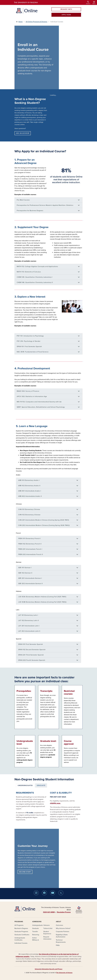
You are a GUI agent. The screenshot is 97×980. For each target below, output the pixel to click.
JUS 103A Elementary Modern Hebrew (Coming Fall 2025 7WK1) (42, 597)
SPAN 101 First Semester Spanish (31, 644)
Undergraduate (38, 925)
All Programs (19, 925)
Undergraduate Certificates (20, 939)
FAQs (58, 945)
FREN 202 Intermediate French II (31, 554)
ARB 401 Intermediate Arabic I (30, 491)
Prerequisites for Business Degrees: (30, 211)
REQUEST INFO (66, 9)
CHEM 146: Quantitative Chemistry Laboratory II (35, 282)
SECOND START (25, 872)
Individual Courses (21, 943)
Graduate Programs (21, 932)
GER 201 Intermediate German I (30, 578)
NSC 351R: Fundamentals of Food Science (33, 352)
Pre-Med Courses (23, 200)
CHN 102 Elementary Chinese (29, 515)
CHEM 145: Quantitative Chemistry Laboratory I (35, 277)
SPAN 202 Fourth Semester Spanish (32, 660)
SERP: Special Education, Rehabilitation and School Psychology (41, 407)
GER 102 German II (25, 573)
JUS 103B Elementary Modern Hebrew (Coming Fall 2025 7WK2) (42, 602)
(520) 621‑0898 (50, 912)
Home (21, 22)
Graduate (35, 928)
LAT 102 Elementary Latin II (28, 620)
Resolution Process (64, 912)
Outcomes (59, 925)
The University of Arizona (64, 973)
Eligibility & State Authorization (62, 936)
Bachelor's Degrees (21, 928)
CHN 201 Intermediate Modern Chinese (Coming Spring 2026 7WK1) (44, 520)
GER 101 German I (25, 568)
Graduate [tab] (41, 785)
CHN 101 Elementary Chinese (29, 509)
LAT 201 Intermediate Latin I (29, 626)
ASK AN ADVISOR (23, 133)
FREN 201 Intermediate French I (30, 549)
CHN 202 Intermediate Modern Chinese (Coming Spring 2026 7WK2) (44, 525)
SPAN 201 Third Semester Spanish (31, 655)
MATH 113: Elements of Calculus (29, 272)
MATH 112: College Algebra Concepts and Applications (37, 267)
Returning (36, 935)
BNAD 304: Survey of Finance (28, 391)
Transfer (35, 932)
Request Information (47, 938)
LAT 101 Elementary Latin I (28, 615)
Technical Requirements (61, 941)
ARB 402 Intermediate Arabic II (30, 496)
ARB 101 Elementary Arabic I (29, 480)
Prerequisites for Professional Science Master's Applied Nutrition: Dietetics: (45, 205)
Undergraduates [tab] (25, 785)
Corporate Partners (62, 932)
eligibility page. (55, 803)
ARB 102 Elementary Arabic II (29, 486)
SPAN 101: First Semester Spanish (29, 347)
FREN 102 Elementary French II (30, 544)
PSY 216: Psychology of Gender (29, 341)
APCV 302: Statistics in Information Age (32, 396)
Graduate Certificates (22, 935)
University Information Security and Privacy (49, 969)
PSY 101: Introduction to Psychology (30, 336)
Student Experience (47, 933)
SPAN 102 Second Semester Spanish (32, 650)
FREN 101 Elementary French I (29, 539)
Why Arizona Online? (63, 928)
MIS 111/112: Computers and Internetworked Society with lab (39, 402)
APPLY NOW (66, 15)
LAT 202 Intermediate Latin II (29, 631)
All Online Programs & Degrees (36, 22)
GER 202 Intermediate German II (30, 584)
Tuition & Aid (48, 928)
